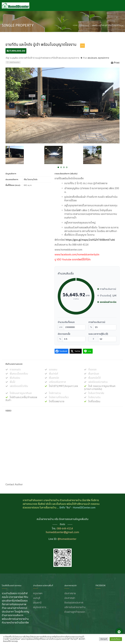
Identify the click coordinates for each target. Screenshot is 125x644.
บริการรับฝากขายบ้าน (75, 607)
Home (75, 25)
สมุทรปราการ (103, 58)
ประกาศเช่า (70, 598)
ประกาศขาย (70, 593)
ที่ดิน (25, 179)
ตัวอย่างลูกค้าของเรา (75, 612)
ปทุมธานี (37, 603)
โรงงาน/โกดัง (32, 179)
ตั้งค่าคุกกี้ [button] (104, 639)
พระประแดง (92, 58)
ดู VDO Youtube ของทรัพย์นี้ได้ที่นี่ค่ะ (73, 259)
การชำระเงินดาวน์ (97, 322)
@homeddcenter (67, 539)
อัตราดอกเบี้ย (64, 334)
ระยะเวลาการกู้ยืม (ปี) (98, 334)
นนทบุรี (37, 598)
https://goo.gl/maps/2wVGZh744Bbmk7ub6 (90, 240)
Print (115, 63)
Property (85, 25)
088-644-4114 (65, 528)
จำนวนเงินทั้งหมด (66, 322)
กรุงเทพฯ (38, 593)
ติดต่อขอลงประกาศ (74, 603)
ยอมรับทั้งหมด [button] (116, 639)
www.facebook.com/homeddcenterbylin (77, 254)
